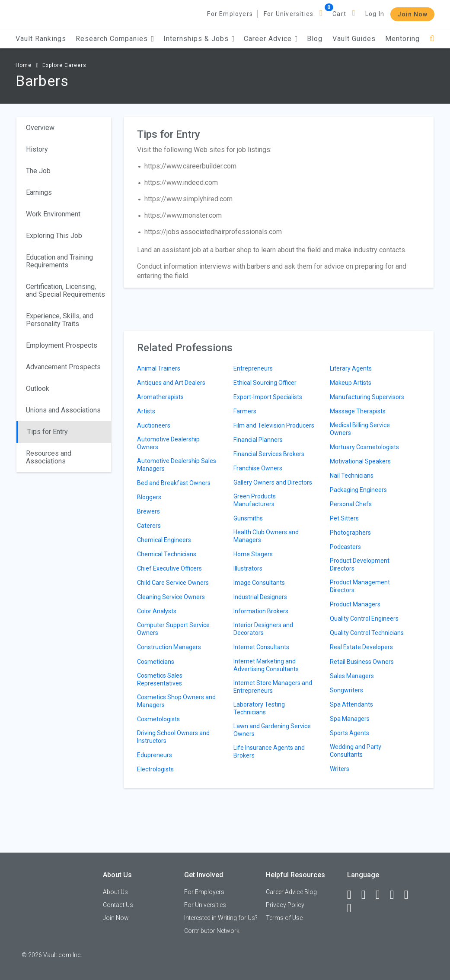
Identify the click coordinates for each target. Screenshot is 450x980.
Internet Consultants (261, 647)
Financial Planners (258, 440)
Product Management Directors (360, 586)
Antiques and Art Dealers (171, 383)
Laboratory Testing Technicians (259, 708)
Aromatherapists (160, 397)
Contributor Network (212, 931)
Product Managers (355, 604)
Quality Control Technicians (367, 633)
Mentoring (402, 39)
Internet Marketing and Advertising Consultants (266, 665)
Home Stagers (253, 554)
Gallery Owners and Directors (273, 482)
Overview (40, 128)
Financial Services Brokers (269, 454)
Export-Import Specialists (268, 397)
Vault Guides (354, 39)
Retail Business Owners (362, 662)
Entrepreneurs (253, 368)
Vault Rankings (41, 39)
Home (24, 65)
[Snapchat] (353, 908)
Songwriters (346, 690)
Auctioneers (154, 425)
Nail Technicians (352, 476)
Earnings (39, 192)
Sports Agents (349, 733)
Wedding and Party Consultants (356, 751)
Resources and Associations (49, 457)
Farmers (245, 411)
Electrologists (155, 769)
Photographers (350, 533)
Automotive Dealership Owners (168, 443)
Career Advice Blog (291, 892)
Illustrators (248, 568)
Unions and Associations (63, 410)
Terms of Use (284, 918)
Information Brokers (261, 611)
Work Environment (53, 214)
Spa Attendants (351, 704)
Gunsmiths (248, 518)
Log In (375, 14)
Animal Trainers (159, 368)
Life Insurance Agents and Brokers (269, 752)
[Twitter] (382, 895)
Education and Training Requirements (59, 261)
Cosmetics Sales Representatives (160, 679)
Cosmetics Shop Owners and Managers (176, 701)
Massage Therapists (358, 411)
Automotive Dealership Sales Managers (177, 465)
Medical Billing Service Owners (360, 429)
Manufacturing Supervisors (367, 397)
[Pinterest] (410, 895)
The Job (38, 171)
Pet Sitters (344, 518)
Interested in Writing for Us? (221, 918)
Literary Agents (351, 368)
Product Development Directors (360, 565)
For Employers (230, 14)
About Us (115, 892)
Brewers (148, 511)
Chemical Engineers (164, 540)
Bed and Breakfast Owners (174, 483)
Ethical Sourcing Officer (265, 383)
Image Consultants (259, 583)
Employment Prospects (62, 345)
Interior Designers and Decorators (263, 629)
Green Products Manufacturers (255, 500)
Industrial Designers (260, 597)
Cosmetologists (158, 719)
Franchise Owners (258, 468)
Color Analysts (157, 611)
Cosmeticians (156, 662)
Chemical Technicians (167, 554)
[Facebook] (353, 895)
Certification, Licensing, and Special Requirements (65, 290)
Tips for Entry (48, 432)
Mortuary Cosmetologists (364, 447)
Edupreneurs (155, 755)
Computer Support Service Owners (173, 629)
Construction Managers (169, 647)
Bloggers (149, 497)
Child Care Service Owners (173, 583)
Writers (340, 769)
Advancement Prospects (63, 367)
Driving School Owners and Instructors (173, 737)
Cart (339, 14)
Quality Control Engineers (364, 618)
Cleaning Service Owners (171, 597)
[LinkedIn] (367, 895)
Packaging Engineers (358, 490)
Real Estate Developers (361, 647)
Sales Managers (352, 676)
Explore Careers (64, 65)
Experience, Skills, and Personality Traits (60, 320)
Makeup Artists (351, 383)
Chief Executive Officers (169, 568)
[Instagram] (396, 895)
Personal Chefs (351, 504)
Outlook (38, 389)
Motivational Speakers (360, 461)
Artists (146, 411)
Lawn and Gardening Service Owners (272, 730)
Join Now (412, 14)
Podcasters (345, 547)
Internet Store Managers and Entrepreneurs (273, 687)
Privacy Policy (285, 905)
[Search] (432, 39)
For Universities (289, 14)
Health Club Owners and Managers (266, 536)
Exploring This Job (54, 236)
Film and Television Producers (274, 425)
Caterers (149, 526)
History (37, 149)
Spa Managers (350, 719)
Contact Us (118, 905)
